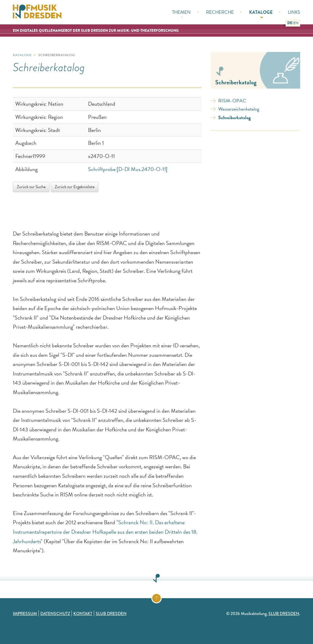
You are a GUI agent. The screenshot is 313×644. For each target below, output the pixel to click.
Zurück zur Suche (31, 187)
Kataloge (261, 14)
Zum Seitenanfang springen (161, 597)
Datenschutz (55, 613)
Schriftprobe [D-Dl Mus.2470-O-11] (128, 169)
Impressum (25, 613)
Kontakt (83, 613)
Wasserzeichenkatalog (239, 109)
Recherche (220, 12)
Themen (181, 13)
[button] (290, 23)
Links (294, 12)
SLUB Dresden (111, 613)
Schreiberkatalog (234, 118)
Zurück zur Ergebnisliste (75, 187)
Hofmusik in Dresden (37, 12)
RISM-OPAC (232, 101)
